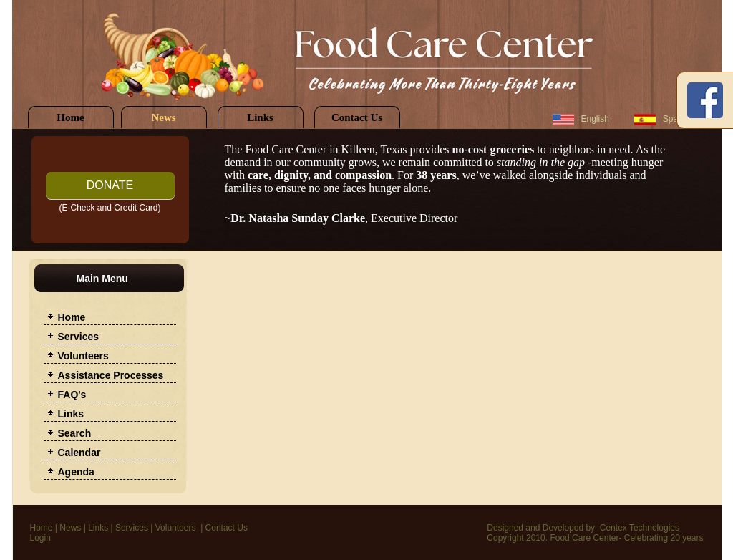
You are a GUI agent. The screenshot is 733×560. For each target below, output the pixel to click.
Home (70, 117)
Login (40, 538)
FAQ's (72, 395)
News (163, 117)
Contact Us (357, 117)
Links (260, 117)
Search (75, 433)
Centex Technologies (640, 528)
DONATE (110, 185)
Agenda (76, 472)
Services (79, 337)
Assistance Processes (111, 375)
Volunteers (83, 356)
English (595, 119)
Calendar (79, 453)
